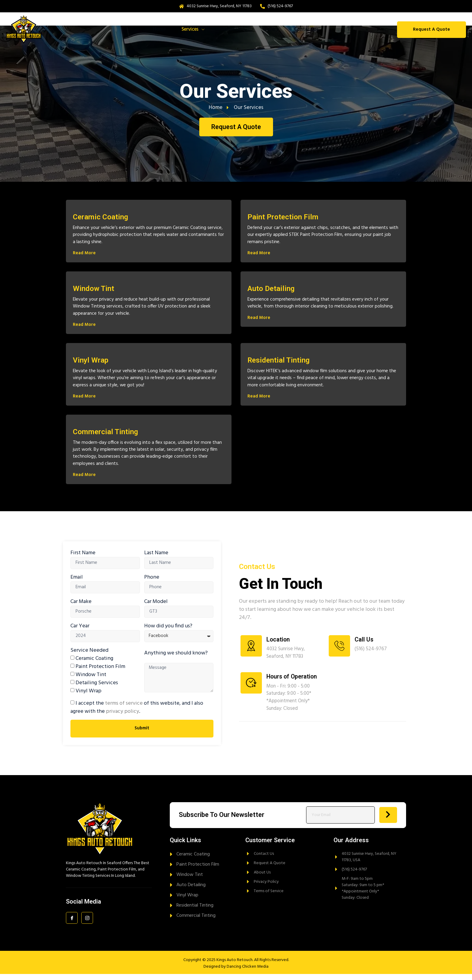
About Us (235, 29)
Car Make (81, 607)
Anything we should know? (176, 659)
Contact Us (311, 29)
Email (77, 583)
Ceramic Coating (94, 665)
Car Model (156, 607)
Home (156, 29)
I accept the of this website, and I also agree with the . (137, 713)
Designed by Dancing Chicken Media (236, 973)
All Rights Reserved (271, 966)
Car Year (80, 632)
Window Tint (91, 681)
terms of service (124, 709)
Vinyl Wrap (88, 697)
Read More (84, 255)
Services (192, 29)
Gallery (274, 29)
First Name (83, 558)
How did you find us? (168, 632)
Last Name (156, 558)
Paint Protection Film (100, 673)
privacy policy (123, 717)
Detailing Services (97, 689)
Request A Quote (432, 29)
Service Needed (89, 656)
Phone (152, 583)
